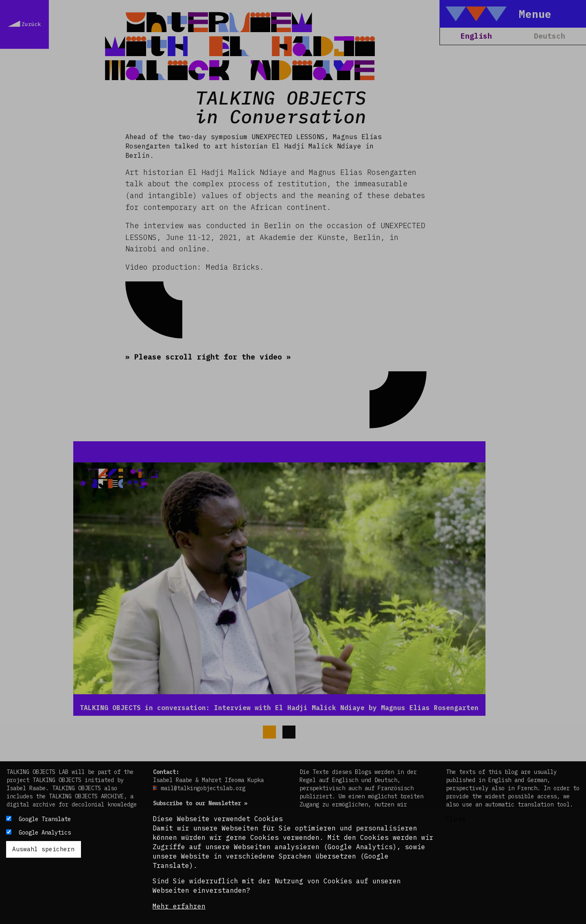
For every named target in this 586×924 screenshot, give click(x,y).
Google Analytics (45, 832)
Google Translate (45, 819)
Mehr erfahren (179, 906)
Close (456, 819)
